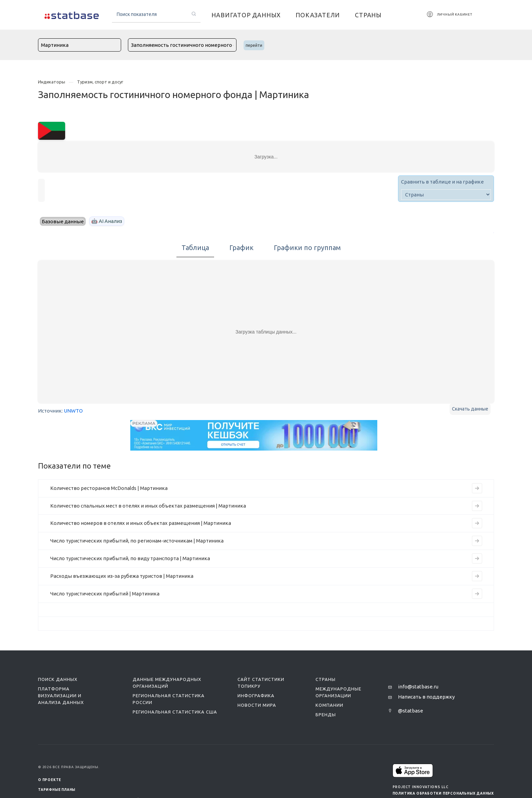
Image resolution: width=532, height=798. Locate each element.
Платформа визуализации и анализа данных (61, 696)
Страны (326, 679)
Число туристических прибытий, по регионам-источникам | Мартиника (137, 541)
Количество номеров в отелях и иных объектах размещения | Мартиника (141, 523)
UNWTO (73, 411)
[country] (446, 195)
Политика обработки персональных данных (443, 793)
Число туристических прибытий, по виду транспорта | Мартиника (130, 558)
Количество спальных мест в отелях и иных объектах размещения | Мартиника (148, 506)
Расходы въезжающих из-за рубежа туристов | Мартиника (122, 576)
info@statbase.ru (418, 687)
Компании (329, 705)
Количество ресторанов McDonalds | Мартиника (109, 488)
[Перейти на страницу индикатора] (477, 488)
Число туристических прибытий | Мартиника (105, 594)
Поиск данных (58, 679)
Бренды (326, 715)
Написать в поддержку (426, 697)
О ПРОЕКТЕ (50, 780)
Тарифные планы (57, 790)
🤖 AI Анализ (107, 221)
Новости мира (257, 705)
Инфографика (256, 696)
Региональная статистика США (175, 712)
